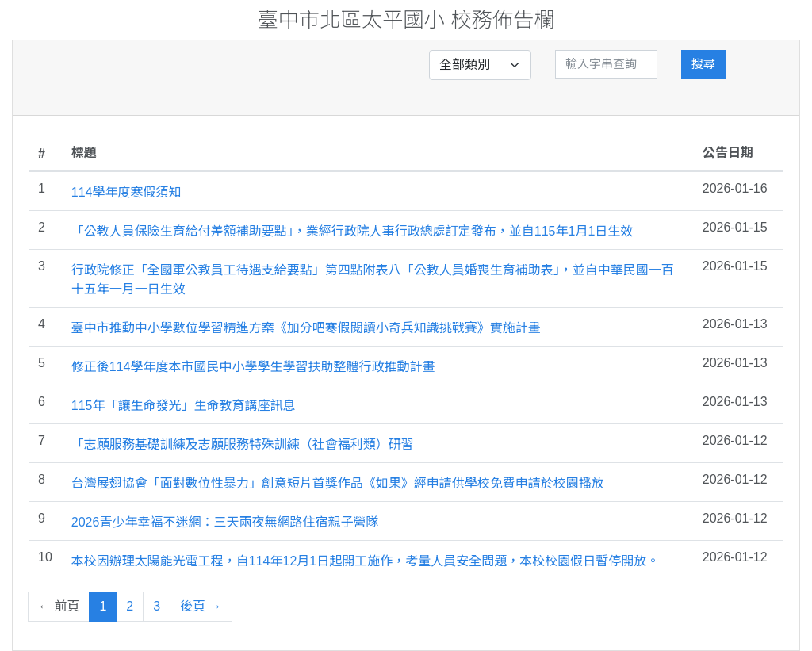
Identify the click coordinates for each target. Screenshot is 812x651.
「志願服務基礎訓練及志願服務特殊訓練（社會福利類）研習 (243, 444)
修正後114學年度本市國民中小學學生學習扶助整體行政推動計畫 (253, 367)
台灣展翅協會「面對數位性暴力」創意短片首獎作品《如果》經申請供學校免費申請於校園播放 (338, 483)
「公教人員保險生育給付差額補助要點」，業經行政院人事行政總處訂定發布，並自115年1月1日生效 (352, 231)
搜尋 (703, 64)
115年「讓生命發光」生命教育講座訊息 (184, 406)
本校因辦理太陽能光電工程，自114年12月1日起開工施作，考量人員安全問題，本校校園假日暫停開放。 (365, 561)
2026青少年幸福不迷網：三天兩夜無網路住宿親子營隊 (225, 522)
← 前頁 (59, 606)
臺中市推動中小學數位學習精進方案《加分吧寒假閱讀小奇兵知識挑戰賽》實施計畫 (306, 328)
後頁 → (201, 606)
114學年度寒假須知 (126, 192)
